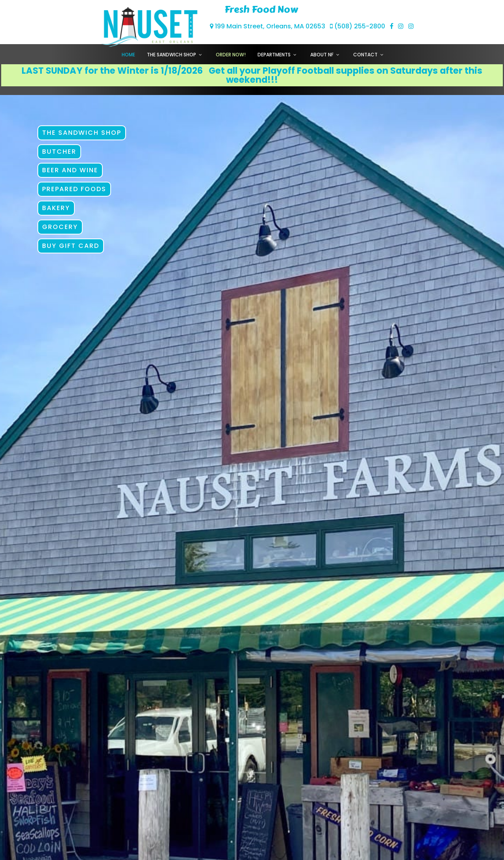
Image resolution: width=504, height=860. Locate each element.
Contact (365, 55)
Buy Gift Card (71, 246)
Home (128, 55)
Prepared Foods (74, 189)
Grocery (60, 227)
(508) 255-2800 (358, 26)
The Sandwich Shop (171, 55)
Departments (274, 55)
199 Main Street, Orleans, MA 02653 (268, 26)
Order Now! (231, 55)
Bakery (56, 208)
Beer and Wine (70, 170)
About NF (322, 55)
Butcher (59, 152)
